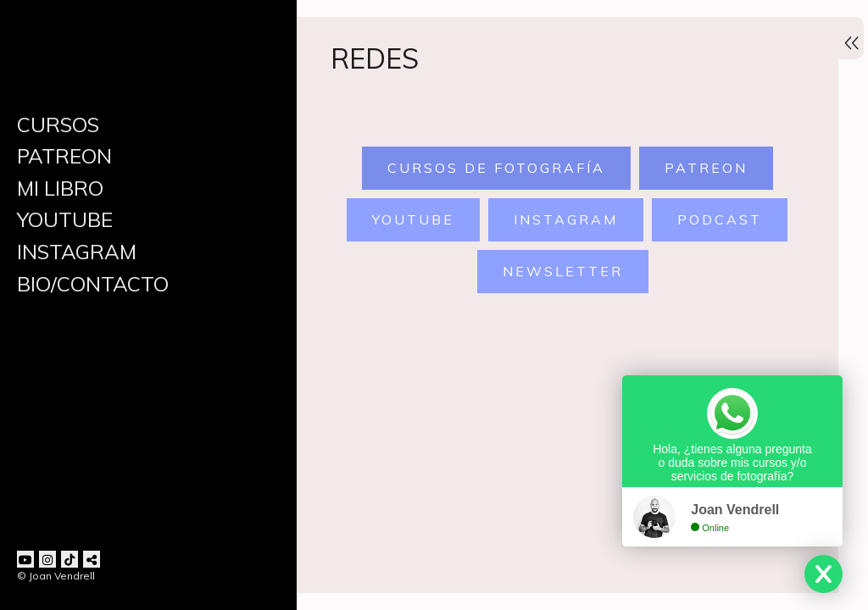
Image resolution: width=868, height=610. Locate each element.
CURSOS (58, 125)
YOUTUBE (65, 219)
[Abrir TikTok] (70, 559)
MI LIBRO (60, 188)
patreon (702, 170)
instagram (562, 222)
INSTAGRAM (77, 252)
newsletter (559, 274)
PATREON (64, 156)
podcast (716, 222)
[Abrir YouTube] (25, 559)
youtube (410, 222)
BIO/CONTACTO (93, 284)
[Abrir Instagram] (47, 559)
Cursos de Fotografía (492, 170)
